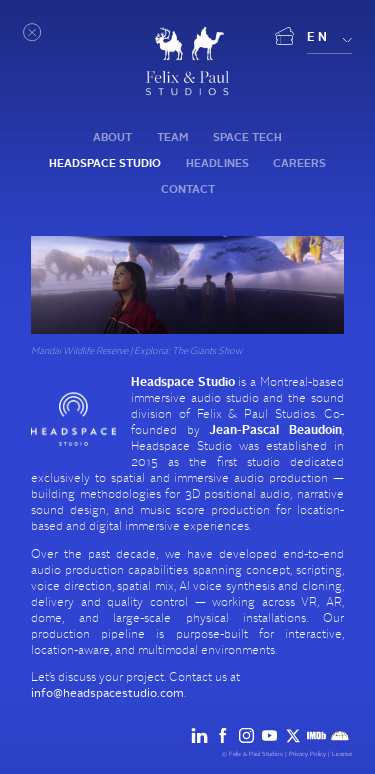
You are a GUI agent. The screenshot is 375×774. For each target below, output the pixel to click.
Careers (299, 163)
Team (172, 137)
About (112, 137)
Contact (188, 189)
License (342, 754)
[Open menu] (33, 33)
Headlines (217, 163)
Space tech (247, 137)
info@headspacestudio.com (107, 693)
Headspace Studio (105, 163)
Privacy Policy (307, 754)
